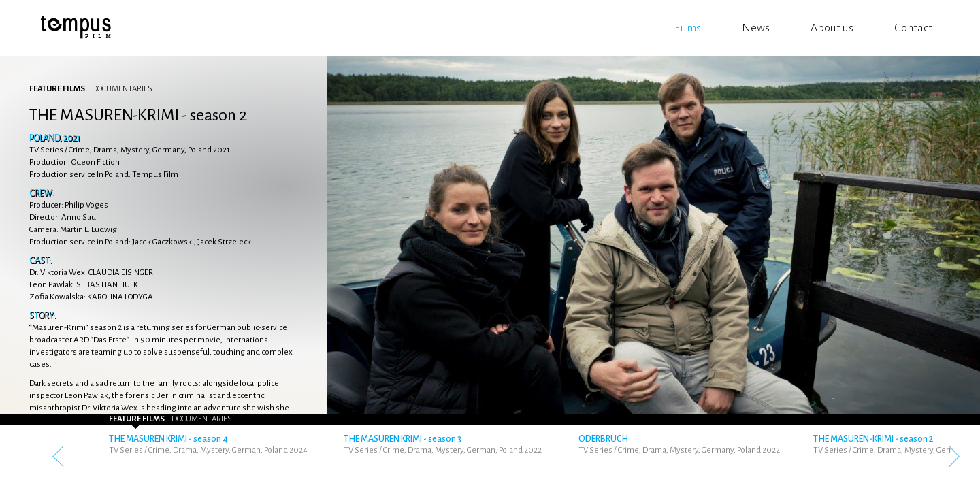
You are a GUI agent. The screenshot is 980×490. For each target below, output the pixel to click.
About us (832, 28)
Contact (913, 28)
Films (688, 28)
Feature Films (57, 89)
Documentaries (122, 89)
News (756, 28)
